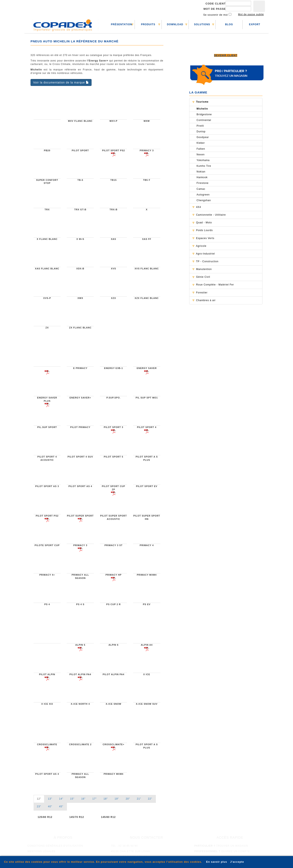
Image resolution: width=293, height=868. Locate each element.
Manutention (204, 269)
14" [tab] (61, 799)
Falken (201, 149)
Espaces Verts (205, 238)
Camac (201, 189)
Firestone (203, 183)
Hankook (202, 177)
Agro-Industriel (205, 254)
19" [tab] (117, 799)
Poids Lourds (204, 230)
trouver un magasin (221, 846)
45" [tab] (61, 807)
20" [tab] (128, 799)
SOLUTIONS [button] (202, 24)
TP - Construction (207, 261)
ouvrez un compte (222, 851)
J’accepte (237, 862)
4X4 (199, 207)
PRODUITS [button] (148, 24)
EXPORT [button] (255, 24)
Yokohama (203, 160)
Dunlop (201, 132)
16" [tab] (83, 799)
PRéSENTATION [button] (121, 24)
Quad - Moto (204, 223)
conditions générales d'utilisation (55, 846)
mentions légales (41, 851)
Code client (216, 4)
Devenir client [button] (226, 55)
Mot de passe (215, 9)
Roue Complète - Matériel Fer (215, 285)
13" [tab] (50, 799)
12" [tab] (39, 799)
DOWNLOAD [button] (175, 24)
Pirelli (200, 126)
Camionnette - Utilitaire (211, 215)
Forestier (202, 293)
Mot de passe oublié (251, 14)
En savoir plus (217, 862)
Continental (204, 120)
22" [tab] (150, 799)
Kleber (201, 143)
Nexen (201, 155)
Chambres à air (206, 300)
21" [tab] (139, 799)
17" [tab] (95, 799)
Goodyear (203, 137)
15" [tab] (72, 799)
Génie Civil (203, 277)
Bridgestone (204, 114)
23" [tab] (39, 807)
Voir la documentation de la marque (61, 82)
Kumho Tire (204, 166)
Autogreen (203, 195)
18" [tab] (106, 799)
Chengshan (204, 200)
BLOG (229, 24)
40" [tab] (50, 807)
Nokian (201, 172)
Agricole (201, 246)
